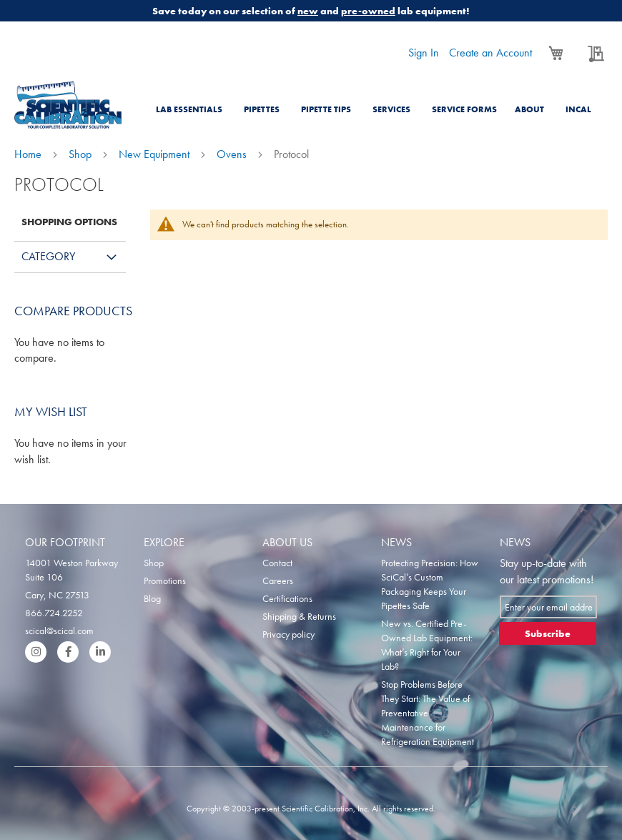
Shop (82, 154)
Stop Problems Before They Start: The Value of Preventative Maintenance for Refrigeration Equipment (428, 713)
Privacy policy (288, 634)
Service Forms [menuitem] (464, 109)
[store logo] (68, 105)
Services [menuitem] (391, 109)
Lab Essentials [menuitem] (189, 109)
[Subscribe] (548, 633)
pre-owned (368, 11)
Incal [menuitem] (578, 109)
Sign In (424, 53)
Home (29, 154)
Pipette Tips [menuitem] (326, 109)
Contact (277, 563)
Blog (152, 598)
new (308, 11)
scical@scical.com (59, 631)
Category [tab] (48, 256)
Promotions (165, 580)
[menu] (379, 101)
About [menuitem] (529, 109)
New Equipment (155, 154)
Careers (278, 580)
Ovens (233, 154)
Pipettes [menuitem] (262, 109)
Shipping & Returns (299, 616)
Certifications (287, 598)
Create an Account (490, 53)
